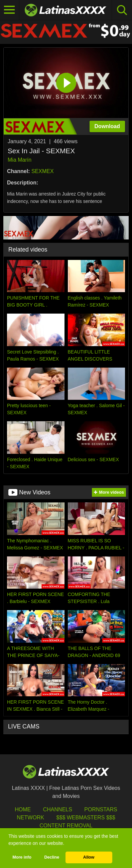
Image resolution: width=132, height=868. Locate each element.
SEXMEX (43, 171)
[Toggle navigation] (10, 10)
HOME (23, 809)
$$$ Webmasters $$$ (86, 818)
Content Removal (66, 826)
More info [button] (22, 857)
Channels (58, 809)
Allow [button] (89, 857)
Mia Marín (20, 160)
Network (30, 818)
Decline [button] (52, 857)
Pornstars (101, 809)
